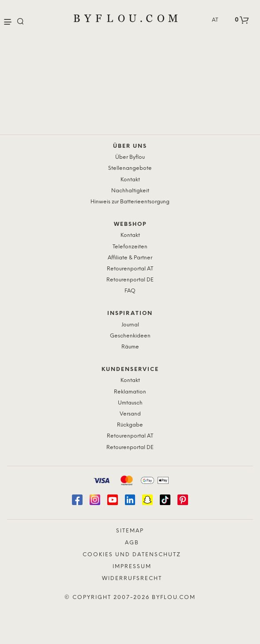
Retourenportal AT (130, 269)
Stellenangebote (130, 168)
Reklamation (130, 392)
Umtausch (130, 403)
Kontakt (130, 180)
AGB (132, 543)
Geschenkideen (130, 336)
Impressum (132, 567)
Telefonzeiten (130, 247)
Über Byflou (130, 157)
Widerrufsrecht (132, 578)
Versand (130, 414)
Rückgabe (130, 425)
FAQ (130, 291)
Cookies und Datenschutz (132, 555)
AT (215, 20)
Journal (130, 325)
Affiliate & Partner (130, 258)
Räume (130, 347)
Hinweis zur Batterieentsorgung (130, 202)
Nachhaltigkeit (130, 191)
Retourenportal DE (130, 280)
